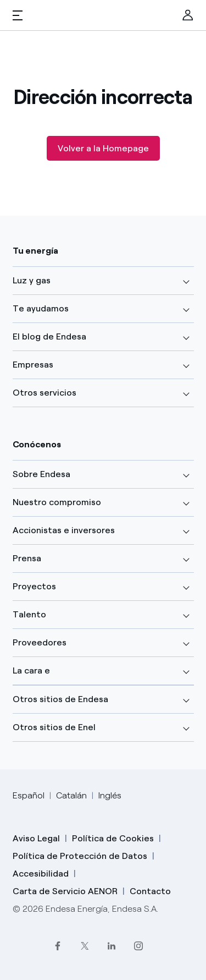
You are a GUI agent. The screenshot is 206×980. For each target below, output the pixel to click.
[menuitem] (188, 15)
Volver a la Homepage (103, 148)
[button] (18, 15)
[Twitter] (84, 946)
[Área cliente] (188, 15)
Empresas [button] (33, 365)
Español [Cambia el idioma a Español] (29, 795)
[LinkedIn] (111, 946)
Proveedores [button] (40, 642)
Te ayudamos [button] (41, 308)
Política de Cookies (113, 838)
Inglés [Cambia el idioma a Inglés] (110, 795)
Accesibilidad (41, 874)
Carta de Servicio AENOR (65, 891)
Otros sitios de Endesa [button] (60, 699)
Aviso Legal (36, 838)
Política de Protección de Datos (80, 856)
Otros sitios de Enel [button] (54, 727)
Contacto (150, 891)
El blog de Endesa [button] (49, 336)
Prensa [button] (27, 558)
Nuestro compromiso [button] (57, 502)
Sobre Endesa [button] (41, 474)
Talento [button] (29, 614)
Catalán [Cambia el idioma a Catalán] (71, 795)
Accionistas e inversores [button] (64, 530)
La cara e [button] (31, 670)
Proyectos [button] (34, 586)
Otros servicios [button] (44, 393)
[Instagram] (138, 946)
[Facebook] (57, 946)
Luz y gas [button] (32, 280)
